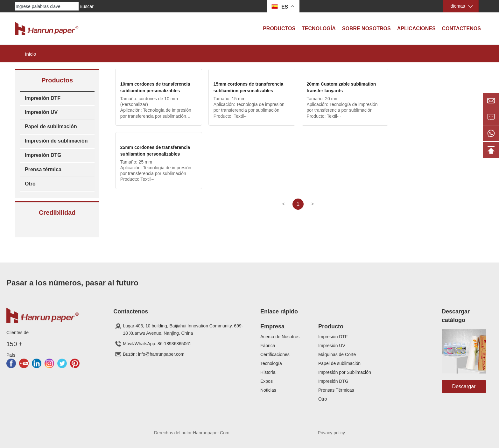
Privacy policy (331, 433)
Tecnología (319, 28)
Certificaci (270, 354)
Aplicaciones (416, 28)
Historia (268, 372)
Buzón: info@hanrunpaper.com (154, 354)
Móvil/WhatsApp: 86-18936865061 (157, 344)
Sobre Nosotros (366, 28)
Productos (279, 28)
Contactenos (461, 28)
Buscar (87, 6)
